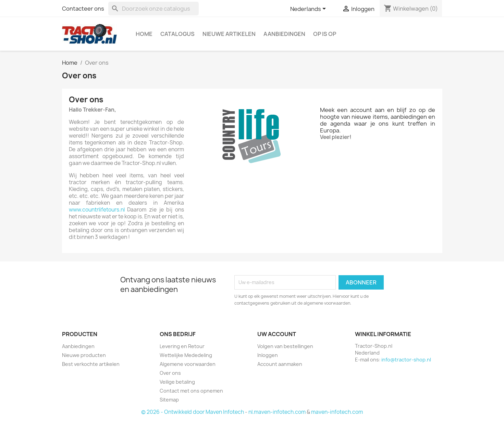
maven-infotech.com (337, 412)
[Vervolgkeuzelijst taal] (309, 9)
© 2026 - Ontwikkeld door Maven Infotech (193, 412)
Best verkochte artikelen (91, 364)
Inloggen (268, 355)
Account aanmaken (280, 364)
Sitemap (169, 400)
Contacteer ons (83, 9)
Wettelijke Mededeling (186, 355)
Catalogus (177, 34)
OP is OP (325, 34)
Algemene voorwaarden (188, 364)
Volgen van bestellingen (285, 346)
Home (144, 34)
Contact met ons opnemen (191, 391)
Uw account (277, 334)
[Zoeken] (153, 9)
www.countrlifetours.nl (97, 210)
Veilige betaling (177, 382)
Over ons (170, 373)
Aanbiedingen (284, 34)
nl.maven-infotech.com (277, 412)
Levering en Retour (182, 346)
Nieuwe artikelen (229, 34)
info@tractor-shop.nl (406, 360)
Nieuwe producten (84, 355)
